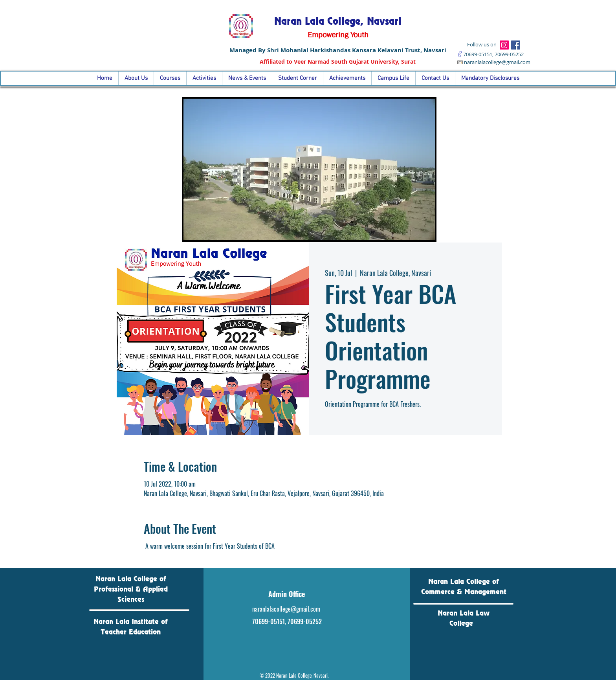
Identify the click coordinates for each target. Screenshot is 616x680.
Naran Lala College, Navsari (338, 21)
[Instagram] (504, 45)
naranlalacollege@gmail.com (497, 62)
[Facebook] (516, 45)
